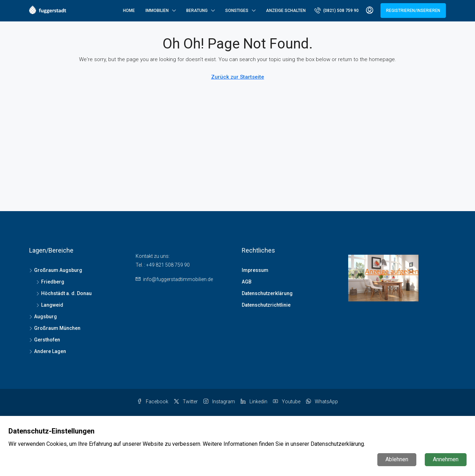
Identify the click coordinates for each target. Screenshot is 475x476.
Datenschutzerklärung (267, 293)
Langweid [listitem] (50, 305)
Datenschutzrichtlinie (266, 305)
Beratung (197, 11)
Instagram (219, 402)
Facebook (153, 402)
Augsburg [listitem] (43, 317)
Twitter (186, 402)
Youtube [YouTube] (287, 402)
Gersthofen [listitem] (45, 340)
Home (129, 11)
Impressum (255, 270)
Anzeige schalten (286, 11)
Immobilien (157, 11)
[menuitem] (337, 11)
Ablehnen (397, 459)
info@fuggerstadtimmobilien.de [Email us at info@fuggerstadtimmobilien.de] (178, 279)
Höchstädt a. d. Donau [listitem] (64, 293)
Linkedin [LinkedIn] (254, 402)
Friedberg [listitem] (50, 282)
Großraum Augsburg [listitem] (56, 270)
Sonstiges (237, 11)
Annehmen (446, 459)
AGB (247, 282)
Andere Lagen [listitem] (48, 351)
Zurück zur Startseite (238, 77)
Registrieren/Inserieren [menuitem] (413, 11)
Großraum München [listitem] (55, 328)
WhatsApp (322, 402)
